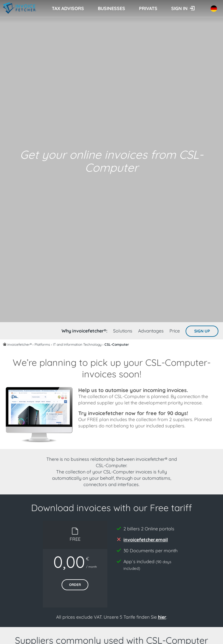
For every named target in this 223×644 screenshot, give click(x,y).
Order (75, 585)
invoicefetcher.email (146, 540)
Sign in (179, 8)
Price (175, 331)
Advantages (151, 331)
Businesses (111, 8)
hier (162, 617)
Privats (148, 8)
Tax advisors (68, 8)
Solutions (123, 331)
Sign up (202, 331)
